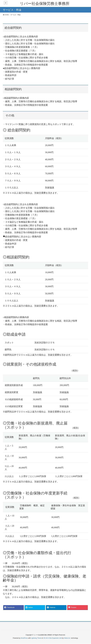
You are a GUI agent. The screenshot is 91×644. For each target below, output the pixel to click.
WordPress (24, 638)
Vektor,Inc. (67, 638)
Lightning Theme (36, 638)
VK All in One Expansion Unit (53, 638)
